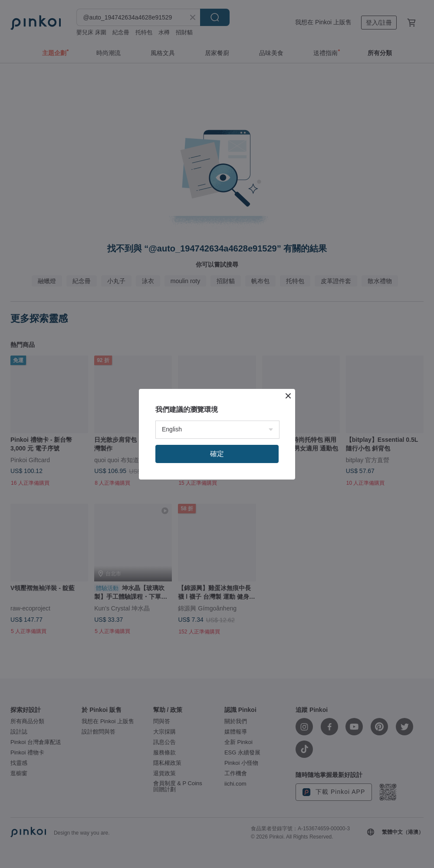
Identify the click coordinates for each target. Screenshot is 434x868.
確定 (217, 454)
